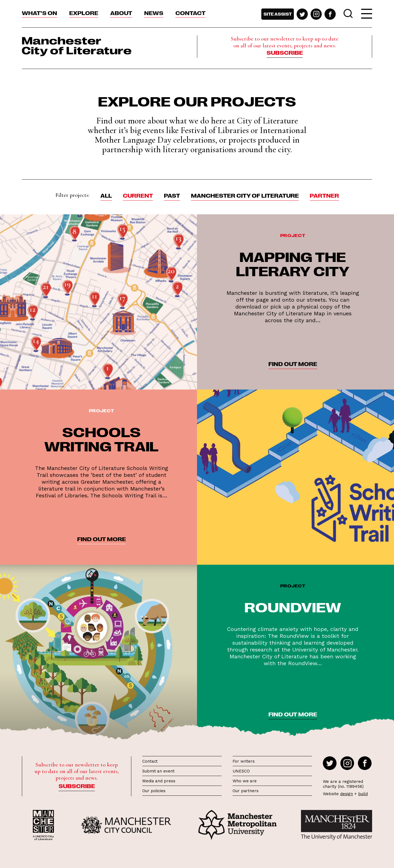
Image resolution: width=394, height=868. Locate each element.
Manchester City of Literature (245, 195)
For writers (244, 761)
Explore (84, 13)
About (121, 13)
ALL (106, 195)
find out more (293, 364)
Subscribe (285, 52)
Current (138, 195)
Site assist (278, 14)
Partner (324, 195)
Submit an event (158, 771)
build (363, 794)
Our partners (246, 791)
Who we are (245, 781)
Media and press (159, 781)
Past (172, 195)
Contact (190, 13)
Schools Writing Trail (102, 439)
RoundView (292, 607)
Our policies (154, 791)
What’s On (40, 13)
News (154, 13)
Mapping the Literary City (293, 263)
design (347, 794)
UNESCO (241, 771)
